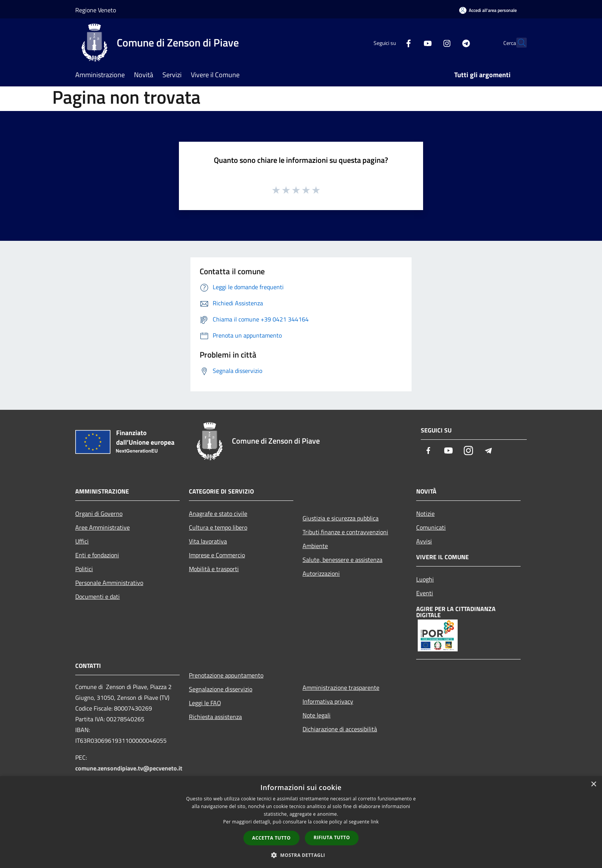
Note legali (317, 715)
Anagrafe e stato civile (218, 514)
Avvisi (424, 541)
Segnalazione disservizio (221, 689)
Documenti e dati (98, 596)
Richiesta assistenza (215, 717)
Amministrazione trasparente (341, 687)
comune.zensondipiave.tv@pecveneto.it (129, 768)
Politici (84, 569)
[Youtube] (411, 42)
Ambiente (315, 546)
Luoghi (425, 579)
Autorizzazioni (321, 573)
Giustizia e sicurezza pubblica (341, 518)
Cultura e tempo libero (218, 527)
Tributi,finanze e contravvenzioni (345, 532)
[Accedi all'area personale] (488, 10)
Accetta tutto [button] (271, 838)
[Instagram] (430, 42)
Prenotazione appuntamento (226, 675)
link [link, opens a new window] (375, 822)
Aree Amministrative (103, 527)
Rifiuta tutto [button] (332, 837)
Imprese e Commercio (217, 555)
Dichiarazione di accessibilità (340, 729)
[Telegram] (449, 42)
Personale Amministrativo (109, 583)
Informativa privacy (328, 701)
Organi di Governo (99, 514)
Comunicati (431, 527)
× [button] (593, 784)
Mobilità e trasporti (214, 569)
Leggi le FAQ (205, 703)
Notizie (425, 514)
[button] (301, 855)
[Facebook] (392, 42)
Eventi (425, 593)
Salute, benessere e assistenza (342, 560)
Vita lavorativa (208, 541)
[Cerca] (518, 43)
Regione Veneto (96, 10)
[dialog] (301, 822)
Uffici (82, 541)
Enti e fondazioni (97, 555)
